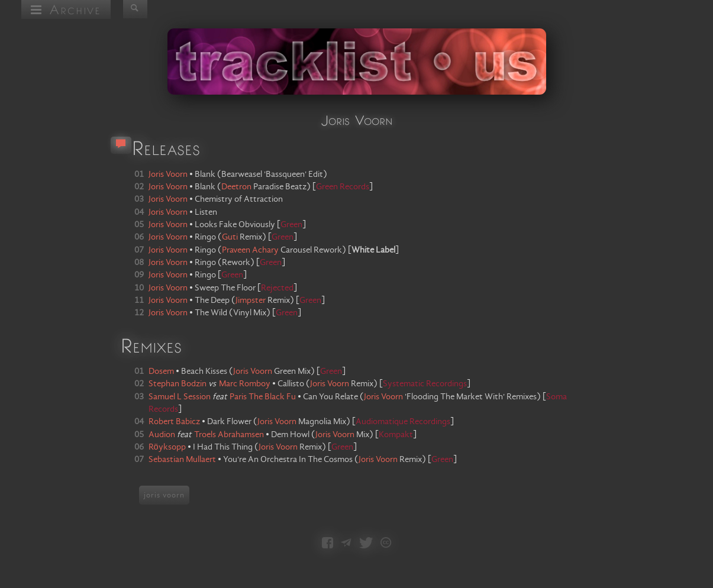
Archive (66, 9)
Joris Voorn (253, 371)
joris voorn (164, 495)
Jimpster (251, 301)
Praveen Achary (250, 250)
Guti (230, 237)
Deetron (236, 187)
